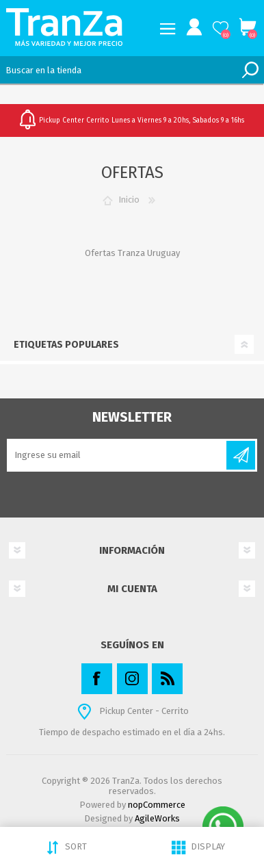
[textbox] (118, 70)
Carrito (247, 27)
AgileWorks (157, 818)
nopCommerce (157, 805)
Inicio (129, 200)
